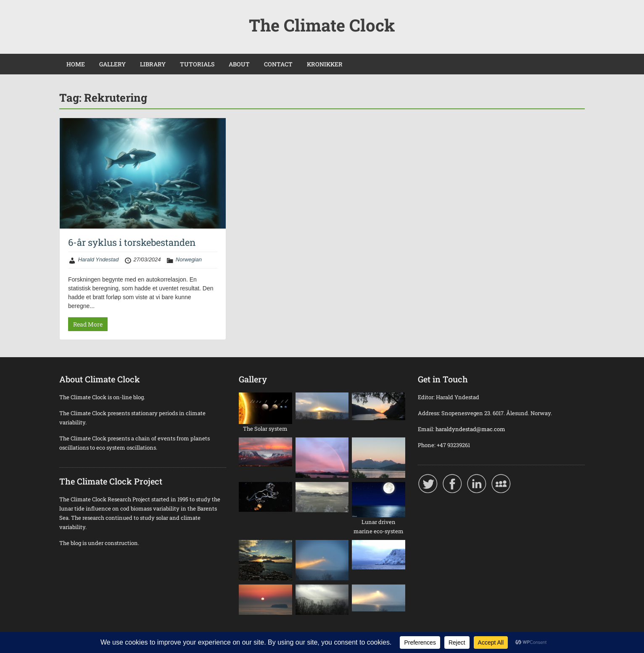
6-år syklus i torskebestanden (132, 242)
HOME (76, 64)
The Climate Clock (322, 25)
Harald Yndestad (99, 259)
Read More (88, 324)
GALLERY (112, 64)
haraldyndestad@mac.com (470, 429)
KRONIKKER (325, 64)
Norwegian (189, 259)
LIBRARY (153, 64)
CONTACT (278, 64)
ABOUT (239, 64)
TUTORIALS (197, 64)
